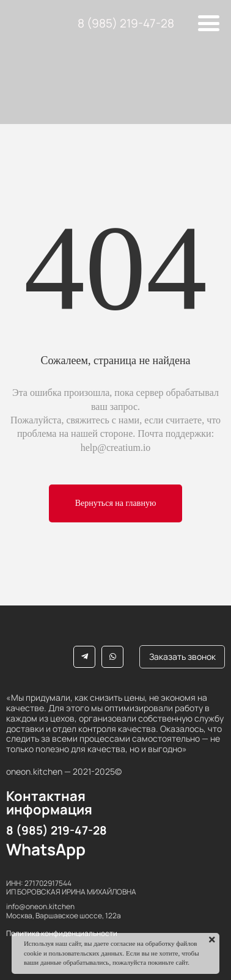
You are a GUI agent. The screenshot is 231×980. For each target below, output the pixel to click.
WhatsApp (46, 849)
